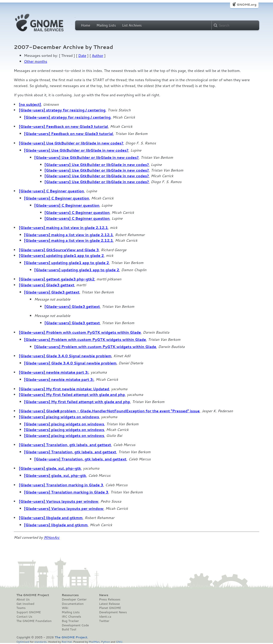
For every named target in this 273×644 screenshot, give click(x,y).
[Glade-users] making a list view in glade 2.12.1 (63, 228)
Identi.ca (105, 617)
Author (98, 56)
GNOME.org (247, 4)
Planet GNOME (110, 608)
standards (40, 642)
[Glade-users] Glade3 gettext (47, 285)
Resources (70, 595)
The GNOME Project (33, 595)
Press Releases (110, 599)
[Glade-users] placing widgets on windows (59, 417)
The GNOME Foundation (34, 621)
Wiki (65, 608)
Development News (113, 612)
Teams (21, 608)
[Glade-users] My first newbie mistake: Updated (64, 389)
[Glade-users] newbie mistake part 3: (54, 372)
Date (82, 56)
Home (86, 25)
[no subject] (30, 104)
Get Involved (25, 604)
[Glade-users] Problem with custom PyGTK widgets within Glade (80, 332)
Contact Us (24, 617)
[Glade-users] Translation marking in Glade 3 (61, 485)
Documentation (73, 604)
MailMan (94, 642)
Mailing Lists (106, 25)
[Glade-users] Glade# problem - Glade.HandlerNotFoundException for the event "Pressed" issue (109, 411)
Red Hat (67, 642)
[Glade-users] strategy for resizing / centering (62, 110)
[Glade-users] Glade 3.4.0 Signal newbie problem (65, 356)
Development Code (75, 625)
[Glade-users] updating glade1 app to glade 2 (61, 256)
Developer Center (74, 599)
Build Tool (69, 629)
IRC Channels (72, 617)
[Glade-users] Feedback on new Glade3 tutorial (64, 126)
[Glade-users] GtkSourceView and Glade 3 (59, 250)
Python (105, 642)
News (104, 595)
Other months (36, 61)
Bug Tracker (70, 621)
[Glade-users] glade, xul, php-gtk (50, 468)
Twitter (104, 621)
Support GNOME (29, 612)
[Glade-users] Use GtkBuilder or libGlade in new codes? (71, 143)
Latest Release (109, 604)
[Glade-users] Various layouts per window (59, 501)
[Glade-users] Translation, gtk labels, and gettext (65, 445)
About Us (23, 599)
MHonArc (52, 537)
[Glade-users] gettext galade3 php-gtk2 (57, 279)
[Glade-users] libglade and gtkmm (51, 518)
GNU (119, 642)
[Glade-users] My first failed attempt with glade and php (72, 395)
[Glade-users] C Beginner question (52, 191)
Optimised (23, 642)
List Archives (132, 25)
